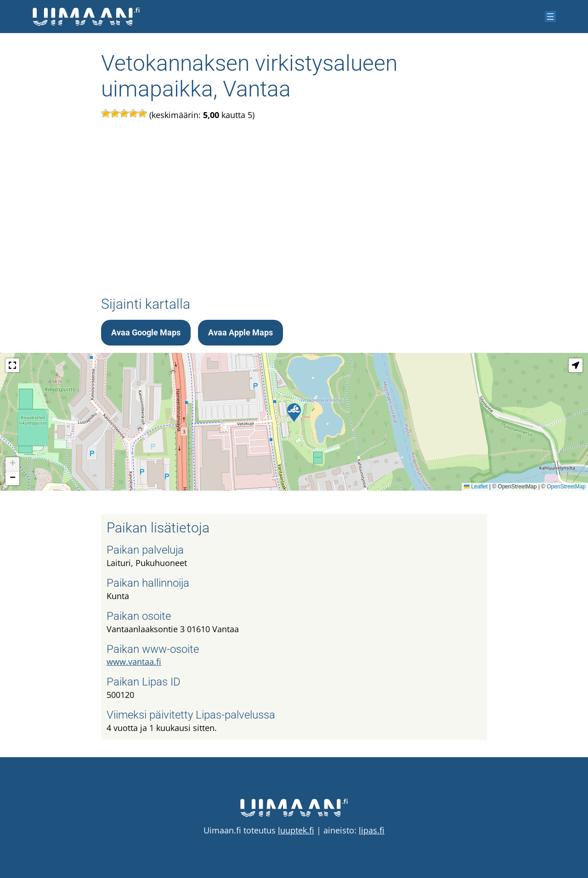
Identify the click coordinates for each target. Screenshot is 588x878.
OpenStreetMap (566, 487)
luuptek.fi (296, 830)
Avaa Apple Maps (240, 332)
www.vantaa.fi (134, 662)
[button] (294, 413)
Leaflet (476, 487)
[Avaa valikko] (550, 17)
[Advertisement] (294, 208)
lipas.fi (372, 830)
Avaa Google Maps (146, 332)
